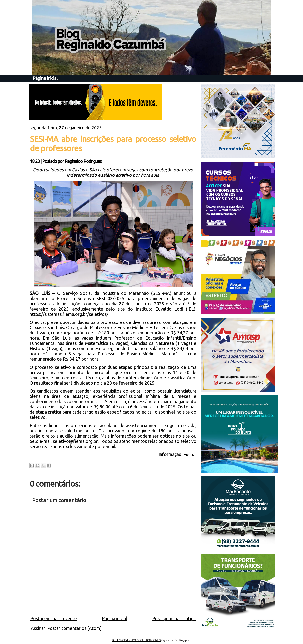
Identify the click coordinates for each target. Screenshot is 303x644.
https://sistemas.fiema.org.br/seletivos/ (69, 314)
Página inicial (45, 78)
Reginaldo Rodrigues (83, 161)
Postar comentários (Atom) (74, 628)
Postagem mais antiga (174, 618)
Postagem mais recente (54, 618)
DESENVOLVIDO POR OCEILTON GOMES (137, 640)
